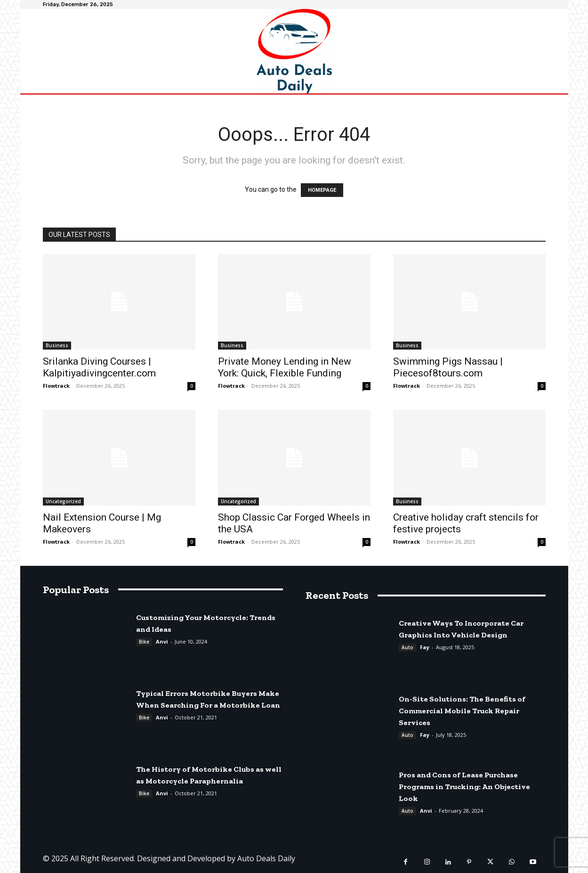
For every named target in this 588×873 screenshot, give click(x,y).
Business (57, 345)
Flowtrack (56, 386)
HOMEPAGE (322, 190)
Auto (407, 647)
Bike (144, 642)
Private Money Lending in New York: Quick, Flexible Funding (285, 367)
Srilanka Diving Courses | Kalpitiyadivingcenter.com (99, 367)
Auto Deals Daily (266, 858)
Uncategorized (63, 501)
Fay (425, 647)
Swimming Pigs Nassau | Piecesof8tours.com (448, 367)
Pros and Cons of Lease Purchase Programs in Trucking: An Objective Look (464, 787)
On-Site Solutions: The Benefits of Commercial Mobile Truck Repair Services (462, 711)
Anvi (162, 641)
